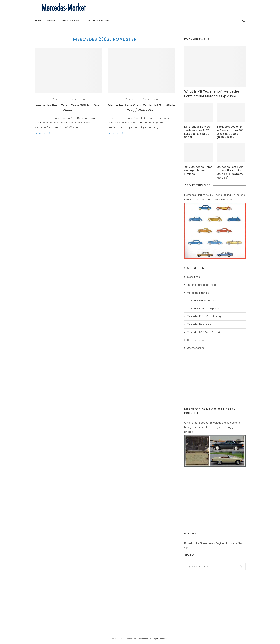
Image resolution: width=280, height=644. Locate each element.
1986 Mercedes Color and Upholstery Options (198, 171)
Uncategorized (196, 348)
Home (38, 21)
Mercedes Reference (199, 324)
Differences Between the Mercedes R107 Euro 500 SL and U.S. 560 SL (198, 132)
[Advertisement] (215, 379)
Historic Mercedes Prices (202, 285)
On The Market (196, 340)
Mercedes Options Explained (204, 308)
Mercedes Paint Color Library (68, 99)
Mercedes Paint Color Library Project (86, 21)
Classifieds (193, 277)
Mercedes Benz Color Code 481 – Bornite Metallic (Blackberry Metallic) (231, 172)
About (51, 21)
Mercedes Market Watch (201, 300)
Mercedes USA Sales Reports (204, 332)
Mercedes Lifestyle (198, 293)
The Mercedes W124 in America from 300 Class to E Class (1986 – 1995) (230, 132)
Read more (42, 133)
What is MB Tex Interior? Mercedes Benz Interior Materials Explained (212, 94)
